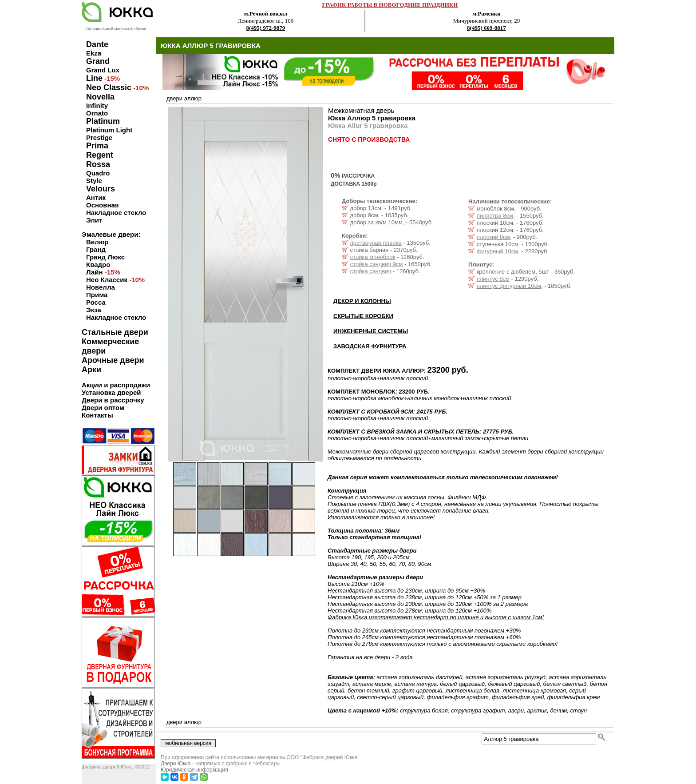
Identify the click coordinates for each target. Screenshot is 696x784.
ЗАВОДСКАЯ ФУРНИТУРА (370, 346)
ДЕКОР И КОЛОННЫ (362, 301)
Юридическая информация (194, 770)
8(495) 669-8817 (486, 28)
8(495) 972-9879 (266, 28)
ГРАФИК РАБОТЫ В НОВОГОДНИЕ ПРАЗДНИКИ (390, 5)
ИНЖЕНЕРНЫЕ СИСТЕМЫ (371, 331)
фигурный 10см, (498, 251)
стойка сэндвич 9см (377, 264)
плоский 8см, (494, 237)
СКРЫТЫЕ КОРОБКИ (363, 316)
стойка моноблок (373, 257)
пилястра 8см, (496, 216)
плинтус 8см (493, 279)
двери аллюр (184, 98)
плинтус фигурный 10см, (510, 286)
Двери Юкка (176, 764)
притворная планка (376, 243)
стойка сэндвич (371, 271)
